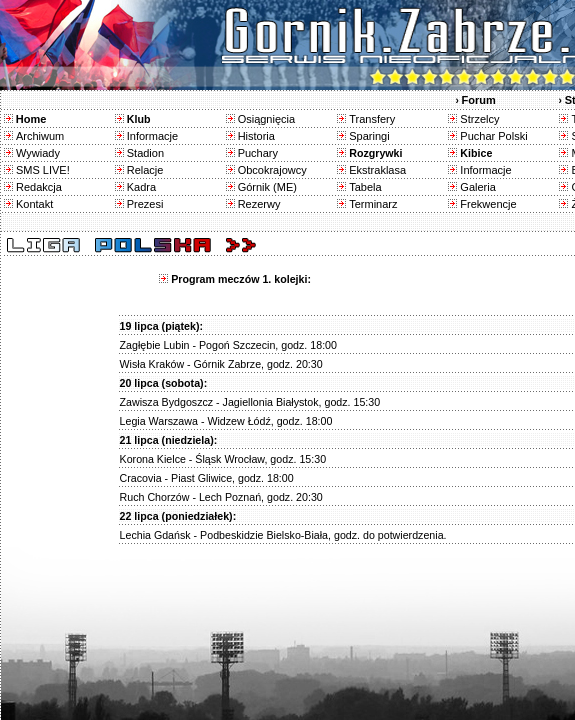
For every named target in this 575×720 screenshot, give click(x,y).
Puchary (258, 153)
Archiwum (40, 136)
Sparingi (369, 136)
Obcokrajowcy (272, 170)
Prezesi (145, 204)
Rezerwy (259, 204)
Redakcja (39, 187)
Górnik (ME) (267, 187)
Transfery (372, 119)
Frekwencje (488, 204)
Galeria (477, 187)
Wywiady (38, 153)
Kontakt (34, 204)
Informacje (152, 136)
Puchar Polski (493, 136)
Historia (256, 136)
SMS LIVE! (43, 170)
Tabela (365, 187)
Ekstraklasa (377, 170)
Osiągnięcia (266, 119)
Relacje (145, 170)
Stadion (145, 153)
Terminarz (373, 204)
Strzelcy (479, 119)
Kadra (141, 187)
